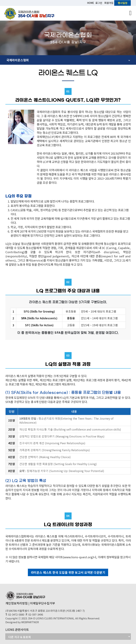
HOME (91, 3)
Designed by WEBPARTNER (22, 622)
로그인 (99, 3)
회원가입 (109, 3)
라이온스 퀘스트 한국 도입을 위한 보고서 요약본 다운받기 (68, 572)
